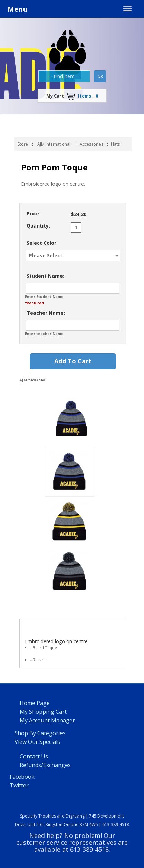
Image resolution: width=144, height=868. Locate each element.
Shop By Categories (40, 733)
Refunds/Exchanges (45, 765)
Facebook (22, 777)
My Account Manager (47, 720)
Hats (115, 144)
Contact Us (34, 756)
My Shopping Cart (43, 712)
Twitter (19, 785)
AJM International (54, 144)
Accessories (92, 144)
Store (23, 144)
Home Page (35, 703)
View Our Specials (37, 742)
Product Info (39, 626)
